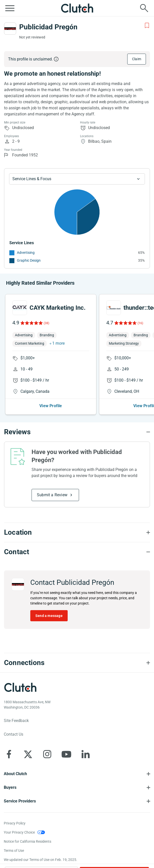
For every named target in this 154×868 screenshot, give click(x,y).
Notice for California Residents (28, 841)
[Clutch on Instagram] (47, 754)
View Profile (51, 406)
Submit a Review (52, 495)
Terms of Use (14, 851)
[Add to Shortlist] (147, 26)
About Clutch (15, 774)
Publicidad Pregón (48, 27)
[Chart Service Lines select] (77, 179)
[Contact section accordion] (77, 552)
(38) (46, 323)
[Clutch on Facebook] (9, 754)
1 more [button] (58, 343)
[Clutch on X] (28, 754)
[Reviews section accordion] (77, 432)
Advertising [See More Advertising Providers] (26, 253)
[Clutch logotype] (20, 687)
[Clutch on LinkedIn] (86, 754)
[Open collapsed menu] (10, 8)
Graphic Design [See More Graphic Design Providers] (29, 260)
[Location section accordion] (77, 532)
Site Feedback (16, 721)
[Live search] (144, 8)
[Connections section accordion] (77, 663)
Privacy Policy (15, 823)
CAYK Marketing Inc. (58, 308)
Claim (137, 59)
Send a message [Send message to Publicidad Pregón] (49, 616)
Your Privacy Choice (19, 832)
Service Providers (20, 801)
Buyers (10, 787)
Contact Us (14, 734)
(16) (140, 323)
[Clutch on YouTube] (66, 754)
